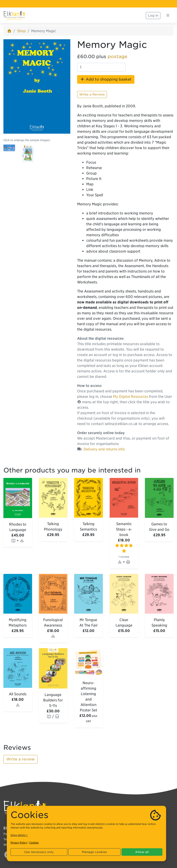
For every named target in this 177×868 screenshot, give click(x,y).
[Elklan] (14, 15)
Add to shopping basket (106, 79)
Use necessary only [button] (39, 852)
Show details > (19, 835)
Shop (21, 31)
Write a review (20, 759)
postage (118, 57)
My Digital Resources (131, 397)
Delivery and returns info (104, 449)
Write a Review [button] (92, 94)
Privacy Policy (19, 843)
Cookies (34, 843)
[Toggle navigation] (168, 15)
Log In (153, 15)
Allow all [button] (142, 852)
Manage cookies (94, 852)
